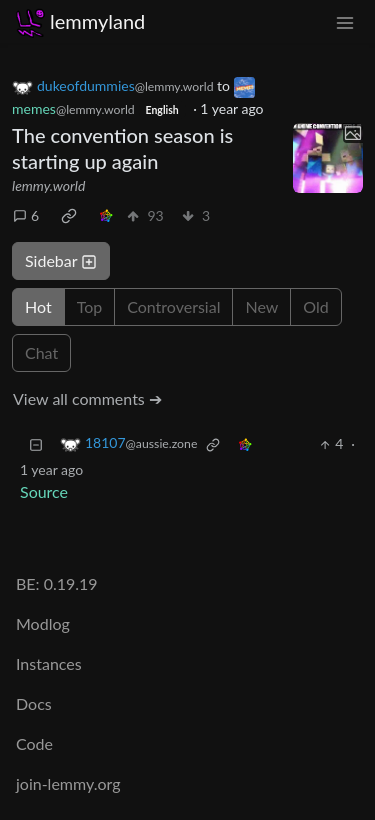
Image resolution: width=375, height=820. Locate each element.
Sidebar (61, 260)
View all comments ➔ (87, 398)
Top (90, 306)
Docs (34, 703)
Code (34, 743)
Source (44, 491)
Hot (38, 306)
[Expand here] (328, 158)
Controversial (173, 306)
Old (315, 306)
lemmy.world (48, 185)
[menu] (345, 21)
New (261, 306)
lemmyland (80, 21)
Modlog (43, 623)
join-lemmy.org (68, 783)
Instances (49, 663)
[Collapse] (36, 443)
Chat (41, 352)
